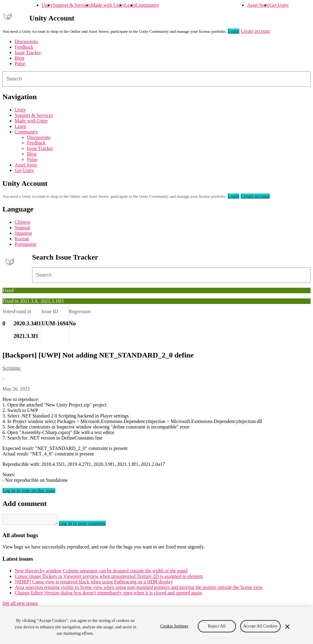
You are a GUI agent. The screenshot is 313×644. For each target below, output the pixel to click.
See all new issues (20, 605)
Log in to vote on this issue (29, 490)
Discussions (26, 41)
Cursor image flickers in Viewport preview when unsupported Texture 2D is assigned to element (109, 578)
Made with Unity (108, 5)
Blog (19, 58)
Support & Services (72, 5)
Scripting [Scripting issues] (11, 368)
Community (147, 5)
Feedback (24, 47)
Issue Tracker (28, 52)
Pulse (20, 64)
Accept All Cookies (260, 626)
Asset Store (258, 5)
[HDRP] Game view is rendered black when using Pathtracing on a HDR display (94, 584)
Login (234, 31)
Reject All (217, 626)
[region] (156, 625)
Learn (130, 5)
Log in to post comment (88, 525)
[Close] (287, 627)
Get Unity (279, 5)
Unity (47, 5)
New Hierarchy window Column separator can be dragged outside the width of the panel (101, 573)
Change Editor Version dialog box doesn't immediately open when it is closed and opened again (108, 595)
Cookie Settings (174, 626)
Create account (255, 31)
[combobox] (156, 79)
